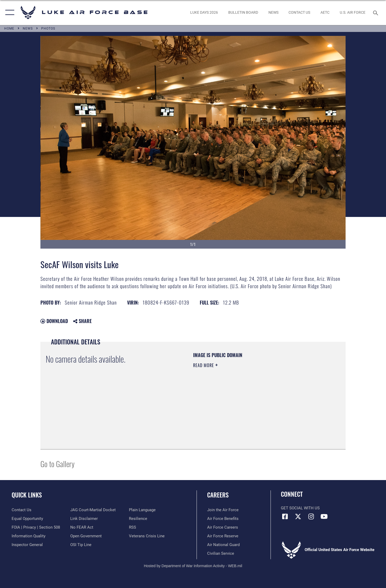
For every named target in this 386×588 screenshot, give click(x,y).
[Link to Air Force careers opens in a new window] (223, 527)
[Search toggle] (376, 12)
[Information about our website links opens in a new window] (84, 519)
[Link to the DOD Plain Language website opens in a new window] (142, 510)
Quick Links (27, 495)
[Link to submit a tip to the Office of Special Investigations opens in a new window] (81, 545)
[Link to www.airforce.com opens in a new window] (223, 510)
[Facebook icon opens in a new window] (285, 516)
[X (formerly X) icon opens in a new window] (298, 516)
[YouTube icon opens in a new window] (324, 516)
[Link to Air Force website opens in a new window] (352, 13)
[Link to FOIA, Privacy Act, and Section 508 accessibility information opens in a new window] (36, 527)
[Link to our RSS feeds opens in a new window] (132, 527)
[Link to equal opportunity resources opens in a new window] (27, 519)
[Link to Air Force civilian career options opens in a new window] (221, 553)
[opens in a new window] (204, 13)
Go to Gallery (57, 464)
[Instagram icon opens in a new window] (311, 516)
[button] (9, 13)
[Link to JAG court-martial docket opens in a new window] (93, 510)
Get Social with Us (300, 508)
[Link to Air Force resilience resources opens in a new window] (138, 519)
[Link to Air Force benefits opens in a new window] (223, 519)
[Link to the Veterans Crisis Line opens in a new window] (147, 536)
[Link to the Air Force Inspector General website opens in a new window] (27, 545)
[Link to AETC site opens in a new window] (325, 13)
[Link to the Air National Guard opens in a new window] (223, 545)
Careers (218, 495)
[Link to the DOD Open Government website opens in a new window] (86, 536)
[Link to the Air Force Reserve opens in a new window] (223, 536)
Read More (204, 365)
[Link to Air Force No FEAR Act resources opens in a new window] (82, 527)
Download (54, 321)
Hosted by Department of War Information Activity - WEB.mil (193, 566)
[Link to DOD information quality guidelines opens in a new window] (29, 536)
